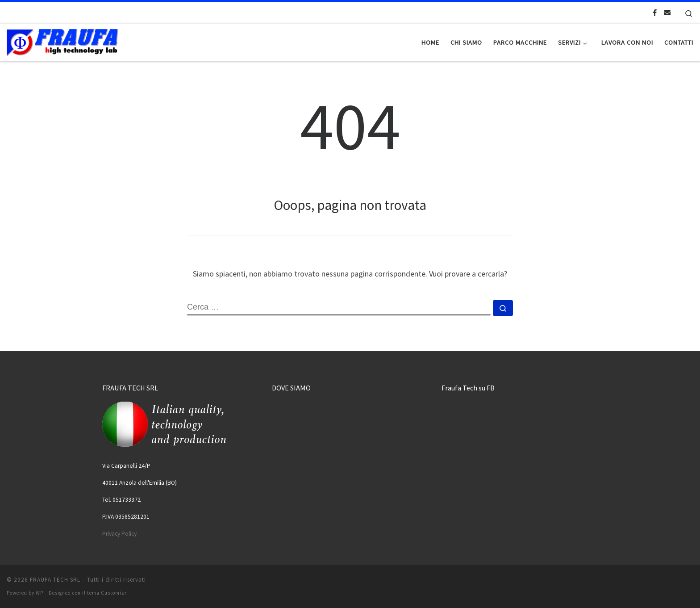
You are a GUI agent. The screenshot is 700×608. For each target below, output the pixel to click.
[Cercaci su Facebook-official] (655, 13)
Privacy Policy (119, 534)
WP (40, 593)
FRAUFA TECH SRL (55, 580)
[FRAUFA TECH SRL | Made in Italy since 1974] (62, 41)
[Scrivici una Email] (667, 13)
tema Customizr (107, 593)
